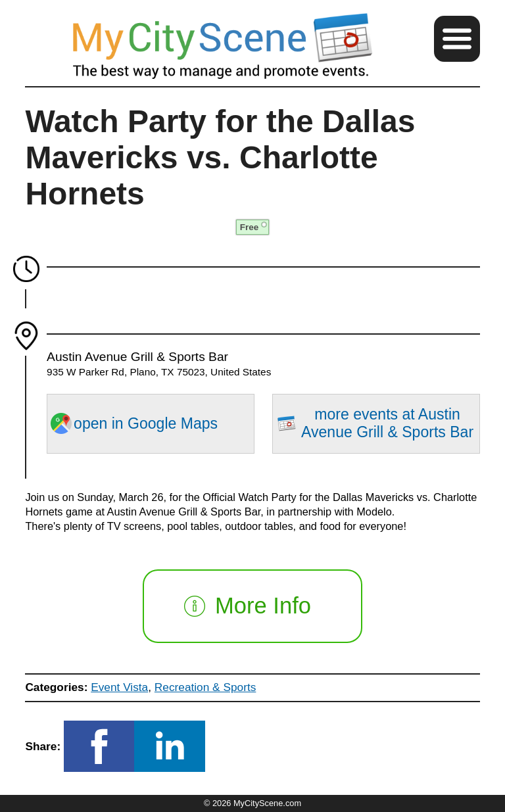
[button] (457, 39)
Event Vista (119, 687)
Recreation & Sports (205, 687)
